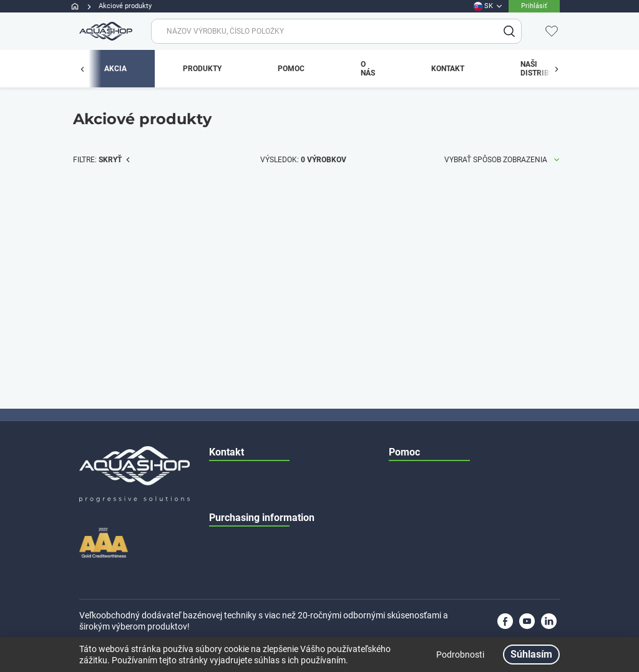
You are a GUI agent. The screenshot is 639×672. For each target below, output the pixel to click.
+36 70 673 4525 (296, 406)
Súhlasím (531, 654)
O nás (398, 406)
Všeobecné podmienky (427, 331)
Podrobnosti (460, 655)
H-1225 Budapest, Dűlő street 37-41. (294, 431)
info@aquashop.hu (265, 331)
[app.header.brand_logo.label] (104, 31)
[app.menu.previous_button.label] (89, 69)
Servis (399, 356)
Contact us (407, 431)
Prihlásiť (534, 6)
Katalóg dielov (413, 381)
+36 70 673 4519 (283, 381)
